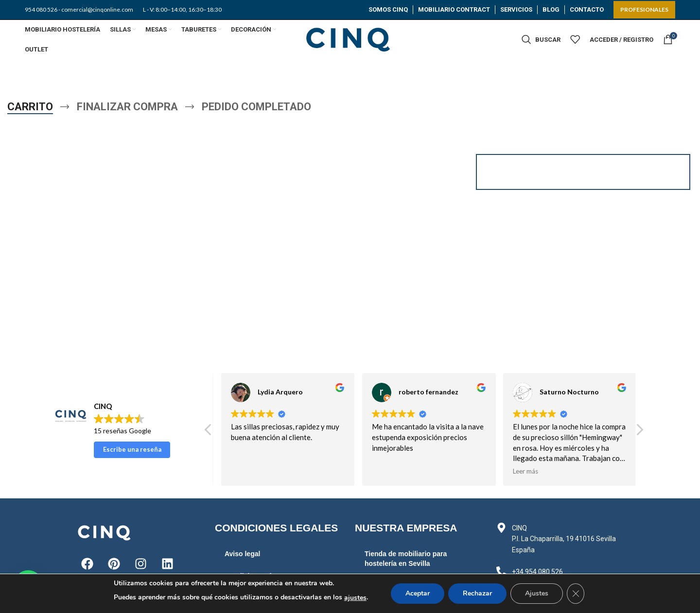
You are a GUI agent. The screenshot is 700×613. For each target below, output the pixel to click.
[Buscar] (541, 39)
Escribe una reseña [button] (132, 449)
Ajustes (537, 593)
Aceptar (418, 593)
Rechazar (477, 593)
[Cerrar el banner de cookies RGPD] (576, 594)
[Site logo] (350, 39)
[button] (639, 432)
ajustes (355, 598)
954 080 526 (41, 9)
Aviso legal (242, 554)
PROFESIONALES (644, 9)
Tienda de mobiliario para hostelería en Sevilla (406, 559)
